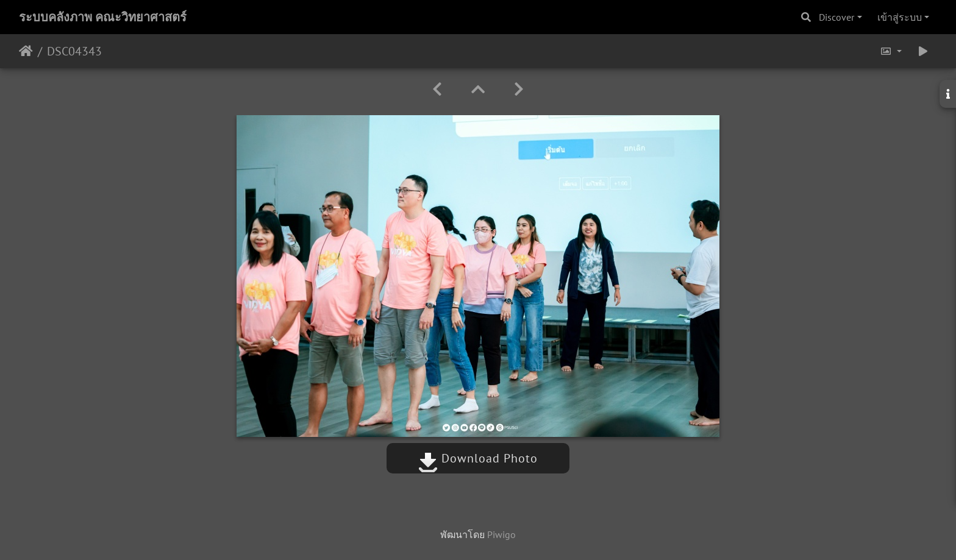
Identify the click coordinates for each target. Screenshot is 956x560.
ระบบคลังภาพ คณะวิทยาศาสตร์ (103, 17)
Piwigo (501, 534)
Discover (836, 17)
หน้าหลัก (26, 51)
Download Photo (478, 458)
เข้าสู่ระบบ (900, 17)
